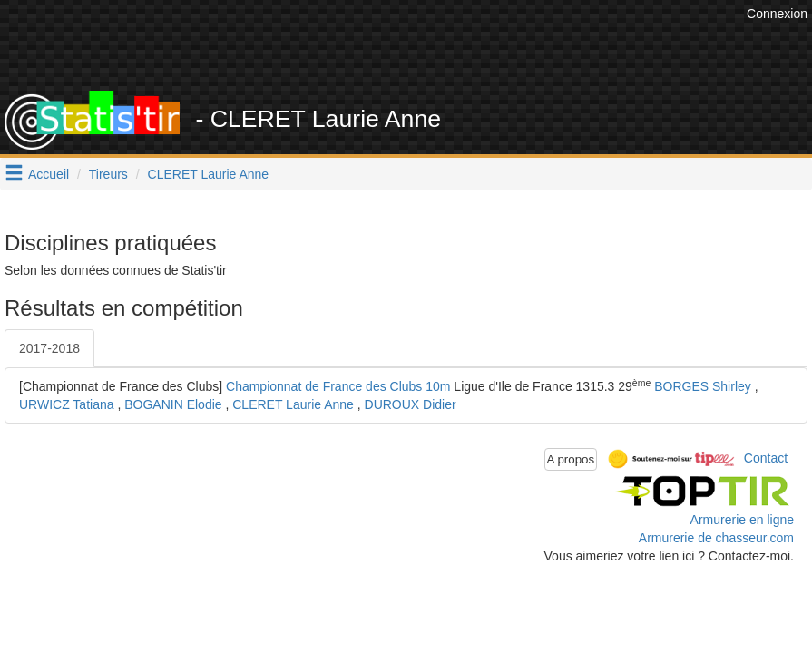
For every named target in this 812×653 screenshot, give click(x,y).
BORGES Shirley (703, 386)
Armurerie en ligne (742, 520)
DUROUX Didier (411, 404)
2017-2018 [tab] (49, 348)
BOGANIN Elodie (173, 404)
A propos (571, 459)
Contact (766, 458)
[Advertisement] (412, 45)
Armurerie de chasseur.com (716, 538)
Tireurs (108, 174)
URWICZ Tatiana (67, 404)
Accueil (49, 174)
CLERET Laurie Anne (209, 174)
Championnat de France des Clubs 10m (338, 386)
